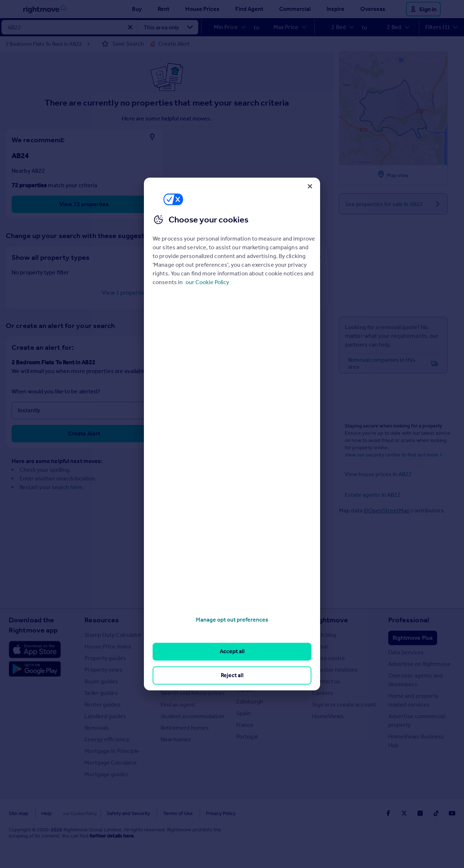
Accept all (232, 652)
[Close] (310, 186)
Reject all (232, 675)
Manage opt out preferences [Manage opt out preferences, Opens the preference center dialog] (232, 620)
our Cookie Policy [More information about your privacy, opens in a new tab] (207, 282)
